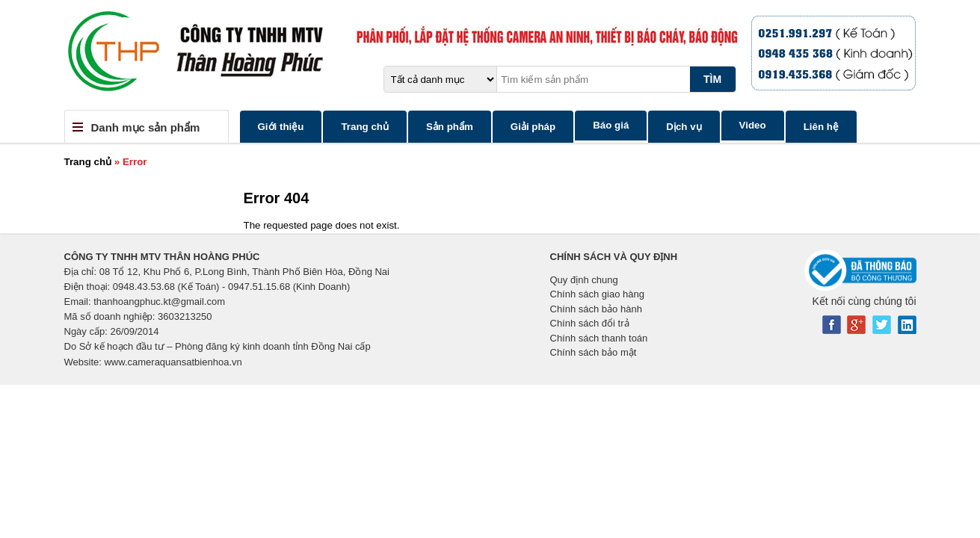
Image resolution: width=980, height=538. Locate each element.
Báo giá (611, 125)
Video (753, 125)
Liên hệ (821, 127)
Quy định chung (584, 280)
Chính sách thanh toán (599, 338)
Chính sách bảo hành (596, 309)
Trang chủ (365, 127)
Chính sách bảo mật (594, 352)
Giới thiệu (281, 127)
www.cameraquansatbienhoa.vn (173, 362)
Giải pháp (533, 127)
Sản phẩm (450, 127)
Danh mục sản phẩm (146, 127)
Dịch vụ (684, 127)
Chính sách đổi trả (590, 323)
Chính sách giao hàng (597, 294)
